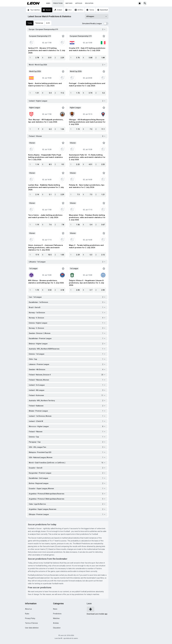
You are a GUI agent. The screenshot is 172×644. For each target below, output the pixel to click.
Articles (79, 3)
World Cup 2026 (35, 71)
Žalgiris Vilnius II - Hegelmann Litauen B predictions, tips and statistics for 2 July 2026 (87, 283)
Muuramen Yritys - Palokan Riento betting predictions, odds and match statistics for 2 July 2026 (87, 217)
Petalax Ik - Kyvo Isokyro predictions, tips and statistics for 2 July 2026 (87, 186)
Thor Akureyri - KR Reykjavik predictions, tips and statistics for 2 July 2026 (46, 121)
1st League (33, 268)
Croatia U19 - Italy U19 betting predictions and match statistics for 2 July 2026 (87, 49)
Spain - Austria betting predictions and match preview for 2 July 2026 (45, 85)
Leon (89, 603)
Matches (69, 3)
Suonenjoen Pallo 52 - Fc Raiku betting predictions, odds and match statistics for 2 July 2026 (87, 157)
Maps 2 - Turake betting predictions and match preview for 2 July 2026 (86, 246)
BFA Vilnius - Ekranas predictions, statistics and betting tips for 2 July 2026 (46, 282)
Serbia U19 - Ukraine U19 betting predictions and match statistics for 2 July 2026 (47, 50)
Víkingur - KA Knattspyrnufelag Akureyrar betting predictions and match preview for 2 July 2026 (87, 122)
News (48, 3)
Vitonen (32, 143)
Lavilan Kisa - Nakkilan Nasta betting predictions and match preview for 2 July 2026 (46, 187)
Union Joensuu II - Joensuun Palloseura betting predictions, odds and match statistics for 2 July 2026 (46, 248)
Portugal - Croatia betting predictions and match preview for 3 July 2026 (87, 85)
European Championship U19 (40, 36)
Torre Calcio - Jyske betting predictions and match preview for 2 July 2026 (45, 216)
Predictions (58, 3)
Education (89, 3)
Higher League (35, 108)
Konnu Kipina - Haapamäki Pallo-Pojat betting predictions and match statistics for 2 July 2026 (46, 157)
